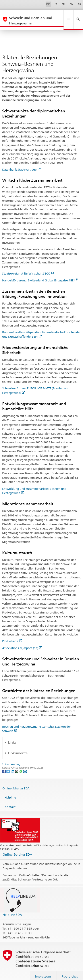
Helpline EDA (12, 909)
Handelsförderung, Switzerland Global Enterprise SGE (40, 275)
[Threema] (17, 766)
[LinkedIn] (13, 766)
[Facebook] (4, 766)
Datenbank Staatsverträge (21, 164)
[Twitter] (9, 766)
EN (71, 4)
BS (79, 4)
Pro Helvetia (12, 636)
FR (63, 4)
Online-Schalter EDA (16, 783)
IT (56, 4)
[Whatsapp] (21, 766)
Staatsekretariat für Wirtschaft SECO (28, 268)
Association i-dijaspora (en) (22, 643)
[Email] (25, 766)
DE (48, 4)
